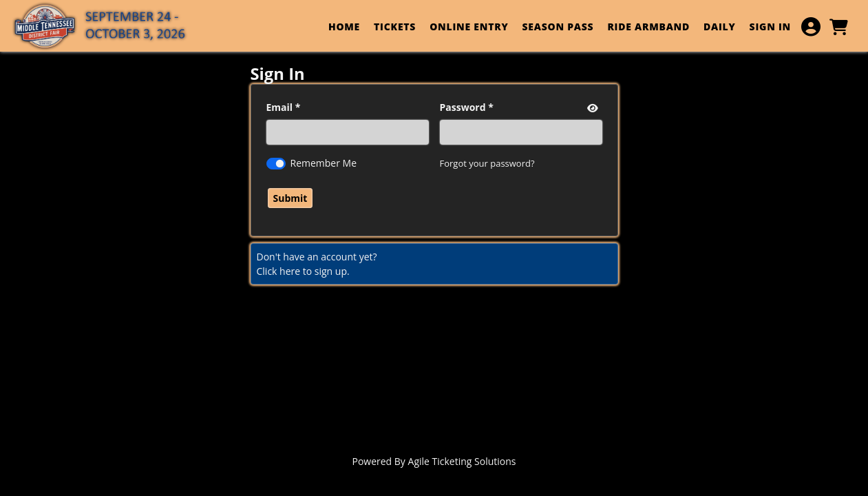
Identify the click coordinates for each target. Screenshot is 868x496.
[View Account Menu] (811, 27)
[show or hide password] (591, 108)
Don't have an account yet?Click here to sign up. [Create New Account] (317, 264)
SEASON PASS (558, 27)
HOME (344, 27)
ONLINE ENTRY (469, 27)
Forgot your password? (487, 163)
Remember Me (324, 163)
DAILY (720, 27)
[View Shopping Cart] (838, 27)
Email (280, 107)
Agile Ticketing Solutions (462, 461)
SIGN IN (770, 27)
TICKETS (395, 27)
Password (463, 107)
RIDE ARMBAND (648, 27)
